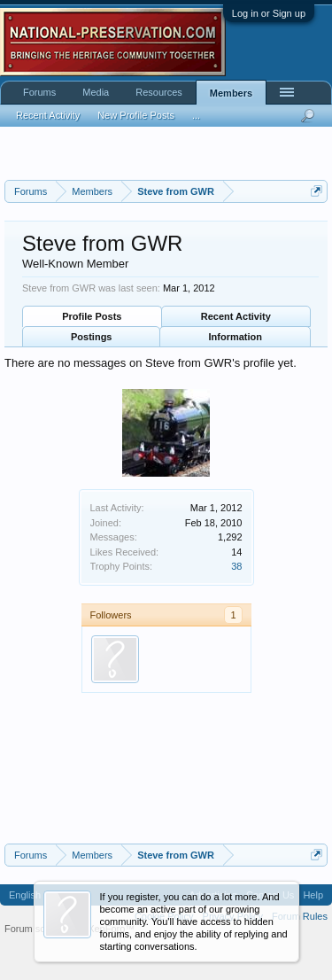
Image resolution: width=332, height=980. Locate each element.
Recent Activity (236, 316)
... (196, 115)
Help (313, 895)
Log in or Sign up (269, 13)
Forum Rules (300, 916)
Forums (39, 92)
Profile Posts (92, 316)
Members (231, 93)
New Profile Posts (136, 115)
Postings (91, 337)
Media (96, 92)
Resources (159, 92)
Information (236, 337)
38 (236, 566)
